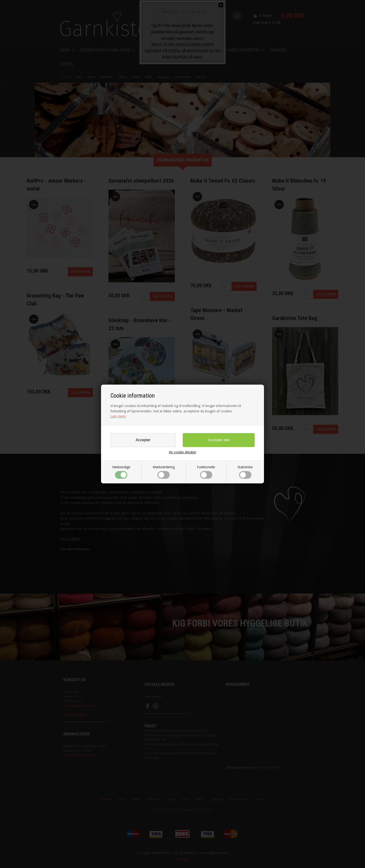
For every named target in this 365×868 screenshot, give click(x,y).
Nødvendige (121, 472)
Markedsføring (164, 472)
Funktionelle (206, 472)
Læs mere (118, 416)
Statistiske (245, 472)
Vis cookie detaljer (182, 452)
